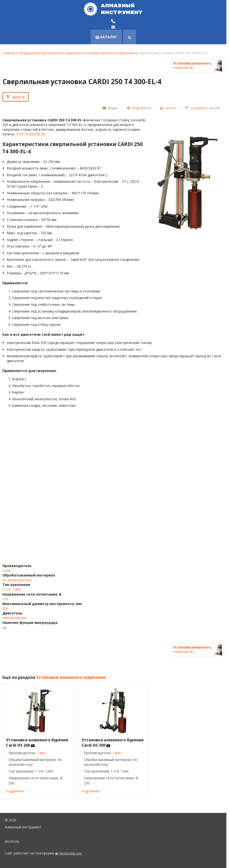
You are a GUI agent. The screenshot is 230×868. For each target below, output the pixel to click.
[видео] (110, 108)
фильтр (19, 97)
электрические (14, 618)
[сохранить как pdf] (203, 108)
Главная (9, 53)
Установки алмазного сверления (110, 53)
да (4, 627)
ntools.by (12, 841)
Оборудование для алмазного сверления (50, 53)
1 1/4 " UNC (12, 589)
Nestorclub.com (71, 853)
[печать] (168, 108)
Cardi (6, 571)
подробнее (15, 791)
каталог (106, 37)
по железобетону (17, 580)
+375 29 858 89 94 (30, 134)
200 (5, 608)
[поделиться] (139, 108)
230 (5, 599)
